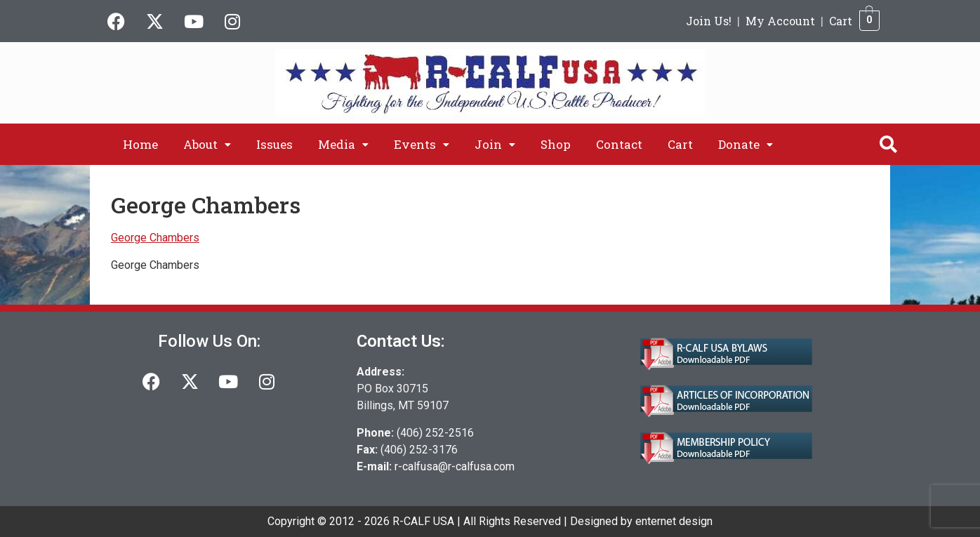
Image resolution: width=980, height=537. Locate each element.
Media (343, 144)
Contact (619, 144)
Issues (274, 144)
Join (495, 144)
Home (140, 144)
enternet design (674, 521)
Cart (841, 21)
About (207, 144)
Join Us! (709, 21)
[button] (207, 144)
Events (422, 144)
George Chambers (155, 238)
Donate (746, 144)
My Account (780, 21)
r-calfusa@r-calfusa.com (455, 466)
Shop (556, 144)
